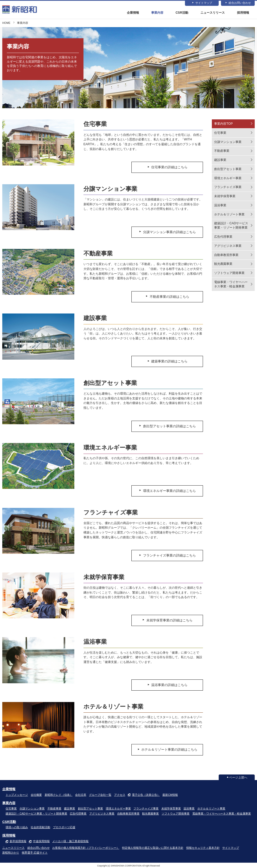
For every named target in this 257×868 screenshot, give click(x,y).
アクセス (120, 795)
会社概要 (36, 795)
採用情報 (243, 13)
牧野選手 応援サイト (35, 853)
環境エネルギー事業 (228, 178)
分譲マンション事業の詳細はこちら (171, 232)
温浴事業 (220, 205)
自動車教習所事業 (226, 255)
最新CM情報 (170, 795)
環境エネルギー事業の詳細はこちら (171, 491)
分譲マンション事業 (228, 142)
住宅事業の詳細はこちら (171, 167)
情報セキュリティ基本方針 (203, 848)
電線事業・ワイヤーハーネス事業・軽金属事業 (231, 284)
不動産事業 (222, 151)
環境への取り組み (17, 827)
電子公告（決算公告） (146, 795)
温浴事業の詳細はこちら (171, 685)
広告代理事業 (223, 237)
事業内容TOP (223, 124)
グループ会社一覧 (100, 795)
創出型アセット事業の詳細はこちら (171, 426)
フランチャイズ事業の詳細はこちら (171, 556)
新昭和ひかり (11, 853)
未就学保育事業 (225, 196)
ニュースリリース (213, 13)
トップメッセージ (17, 795)
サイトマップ (204, 3)
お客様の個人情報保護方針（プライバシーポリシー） (86, 848)
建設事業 (220, 160)
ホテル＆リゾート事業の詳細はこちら (171, 750)
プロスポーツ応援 (64, 827)
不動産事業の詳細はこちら (171, 297)
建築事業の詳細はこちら (171, 361)
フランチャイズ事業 (228, 187)
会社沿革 (81, 795)
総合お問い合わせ (240, 3)
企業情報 (133, 13)
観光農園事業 (223, 264)
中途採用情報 (41, 841)
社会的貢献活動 (40, 827)
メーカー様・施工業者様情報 (70, 841)
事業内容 (157, 13)
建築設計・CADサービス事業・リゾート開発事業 (231, 226)
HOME (6, 23)
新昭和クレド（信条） (59, 795)
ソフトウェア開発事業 (229, 273)
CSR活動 (182, 13)
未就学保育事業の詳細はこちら (171, 620)
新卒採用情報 (18, 841)
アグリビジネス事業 (228, 246)
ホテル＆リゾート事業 (229, 214)
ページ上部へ (238, 778)
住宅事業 (220, 133)
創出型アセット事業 (228, 169)
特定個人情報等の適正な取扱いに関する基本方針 (153, 848)
